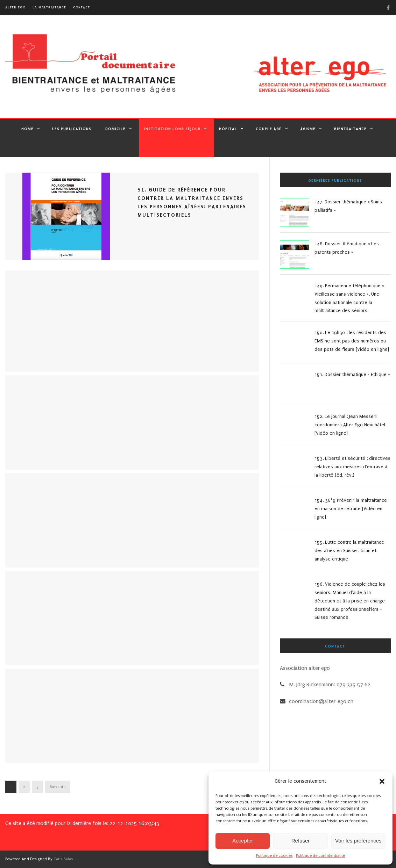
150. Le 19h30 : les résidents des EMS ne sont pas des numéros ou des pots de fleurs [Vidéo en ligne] (352, 341)
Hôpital (228, 129)
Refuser (301, 841)
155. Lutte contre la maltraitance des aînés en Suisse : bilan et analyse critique (349, 551)
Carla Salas (63, 859)
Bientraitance (350, 129)
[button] (382, 781)
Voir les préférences (358, 841)
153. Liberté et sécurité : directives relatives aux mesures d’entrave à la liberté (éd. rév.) (352, 467)
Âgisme (308, 129)
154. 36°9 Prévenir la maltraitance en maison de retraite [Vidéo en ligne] (351, 509)
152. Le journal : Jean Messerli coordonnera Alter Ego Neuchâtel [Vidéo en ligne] (350, 425)
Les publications (72, 129)
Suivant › (58, 787)
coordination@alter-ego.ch (321, 701)
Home (27, 129)
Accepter (243, 841)
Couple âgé (269, 129)
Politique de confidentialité (320, 856)
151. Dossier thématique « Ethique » (352, 374)
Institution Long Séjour (172, 129)
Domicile (115, 129)
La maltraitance (49, 7)
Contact (82, 7)
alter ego (15, 7)
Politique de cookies (274, 856)
